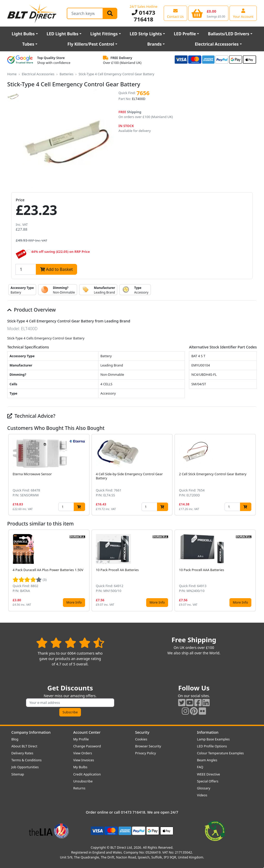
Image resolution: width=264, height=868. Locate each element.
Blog (15, 739)
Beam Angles (207, 760)
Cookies (141, 739)
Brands (154, 44)
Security (142, 732)
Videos (202, 795)
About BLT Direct (24, 746)
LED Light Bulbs (63, 34)
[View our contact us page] (175, 13)
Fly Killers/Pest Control (91, 44)
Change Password (87, 746)
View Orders (83, 753)
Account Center (87, 732)
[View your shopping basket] (208, 13)
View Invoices (84, 760)
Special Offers (208, 781)
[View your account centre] (243, 13)
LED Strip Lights (146, 34)
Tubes (28, 44)
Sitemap (18, 774)
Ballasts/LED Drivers (229, 34)
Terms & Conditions (26, 760)
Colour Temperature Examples (220, 753)
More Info (74, 602)
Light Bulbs (23, 34)
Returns (79, 788)
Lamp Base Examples (213, 739)
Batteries (67, 74)
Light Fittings (104, 34)
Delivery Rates (22, 753)
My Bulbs (80, 767)
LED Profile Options (212, 746)
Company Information (31, 732)
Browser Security (148, 746)
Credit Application (87, 774)
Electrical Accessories (217, 44)
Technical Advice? (31, 416)
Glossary (204, 788)
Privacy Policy (146, 753)
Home (12, 74)
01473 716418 (143, 16)
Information (208, 732)
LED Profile (185, 34)
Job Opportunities (25, 767)
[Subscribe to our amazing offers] (70, 703)
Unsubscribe (83, 781)
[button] (253, 475)
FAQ (200, 767)
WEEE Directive (208, 774)
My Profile (81, 739)
